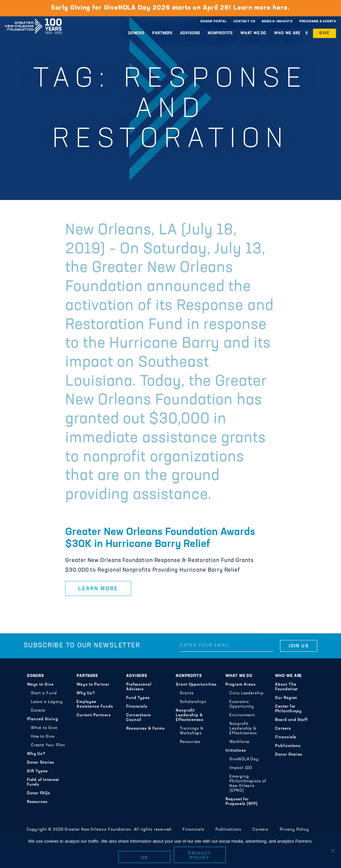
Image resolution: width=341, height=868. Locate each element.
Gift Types (37, 771)
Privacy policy (200, 855)
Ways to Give (40, 685)
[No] (333, 851)
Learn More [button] (98, 589)
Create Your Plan (48, 745)
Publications (288, 746)
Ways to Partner (93, 685)
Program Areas (241, 685)
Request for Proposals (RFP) (242, 802)
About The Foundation (287, 687)
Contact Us (244, 21)
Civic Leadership (247, 693)
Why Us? (36, 754)
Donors (136, 33)
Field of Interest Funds (43, 782)
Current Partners (94, 715)
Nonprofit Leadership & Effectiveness (190, 715)
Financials (137, 707)
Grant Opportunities (196, 685)
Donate (38, 711)
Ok (145, 857)
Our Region (286, 698)
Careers (283, 729)
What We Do (253, 33)
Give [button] (325, 33)
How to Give (43, 737)
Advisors (190, 33)
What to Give (44, 728)
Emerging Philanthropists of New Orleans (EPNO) (248, 784)
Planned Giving (43, 719)
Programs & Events (318, 21)
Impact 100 (241, 768)
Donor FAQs (39, 793)
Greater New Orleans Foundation (33, 20)
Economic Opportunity (242, 704)
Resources (37, 802)
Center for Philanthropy (288, 709)
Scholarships (193, 702)
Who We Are (287, 33)
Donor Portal (213, 21)
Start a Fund (44, 693)
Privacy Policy (294, 830)
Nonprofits (220, 33)
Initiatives (236, 751)
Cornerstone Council (139, 718)
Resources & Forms (146, 729)
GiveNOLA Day (244, 759)
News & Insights (277, 21)
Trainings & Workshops (192, 731)
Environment (242, 715)
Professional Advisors (139, 687)
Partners (162, 33)
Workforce (239, 742)
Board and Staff (291, 720)
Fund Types (138, 698)
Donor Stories (41, 763)
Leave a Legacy (47, 702)
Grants (187, 693)
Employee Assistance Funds (95, 704)
